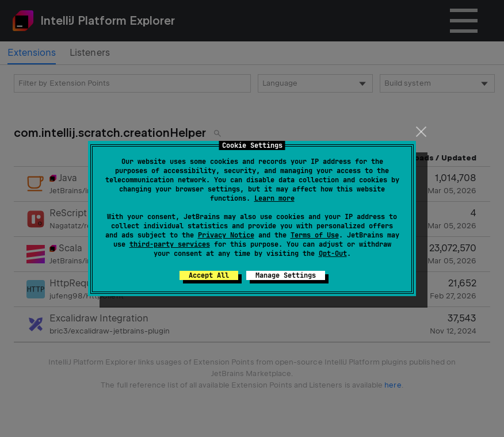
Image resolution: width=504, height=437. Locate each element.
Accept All (209, 275)
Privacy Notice (226, 235)
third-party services (170, 244)
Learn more (274, 198)
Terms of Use (315, 235)
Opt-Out (333, 254)
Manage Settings (286, 275)
